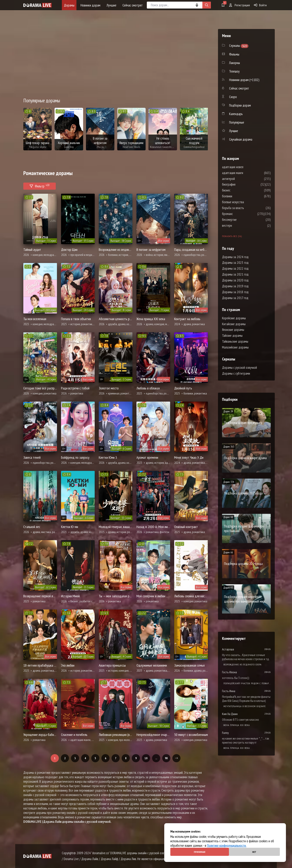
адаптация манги (245, 173)
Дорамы (69, 5)
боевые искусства (245, 202)
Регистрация (239, 5)
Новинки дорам (90, 5)
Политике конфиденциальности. (227, 846)
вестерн (239, 226)
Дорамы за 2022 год (235, 268)
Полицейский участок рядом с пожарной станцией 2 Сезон (247, 683)
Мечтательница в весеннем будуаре (245, 706)
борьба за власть (245, 208)
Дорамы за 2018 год (235, 292)
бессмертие (242, 220)
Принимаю (200, 852)
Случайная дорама (241, 139)
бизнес (238, 190)
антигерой (241, 179)
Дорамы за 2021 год (235, 274)
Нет (254, 852)
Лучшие (111, 5)
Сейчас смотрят (133, 5)
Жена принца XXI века (237, 725)
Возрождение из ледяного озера (243, 664)
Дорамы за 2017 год (235, 298)
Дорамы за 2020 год (235, 280)
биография (241, 184)
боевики (239, 196)
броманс (240, 214)
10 (146, 758)
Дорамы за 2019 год (235, 286)
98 (166, 758)
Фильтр (40, 185)
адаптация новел (245, 167)
